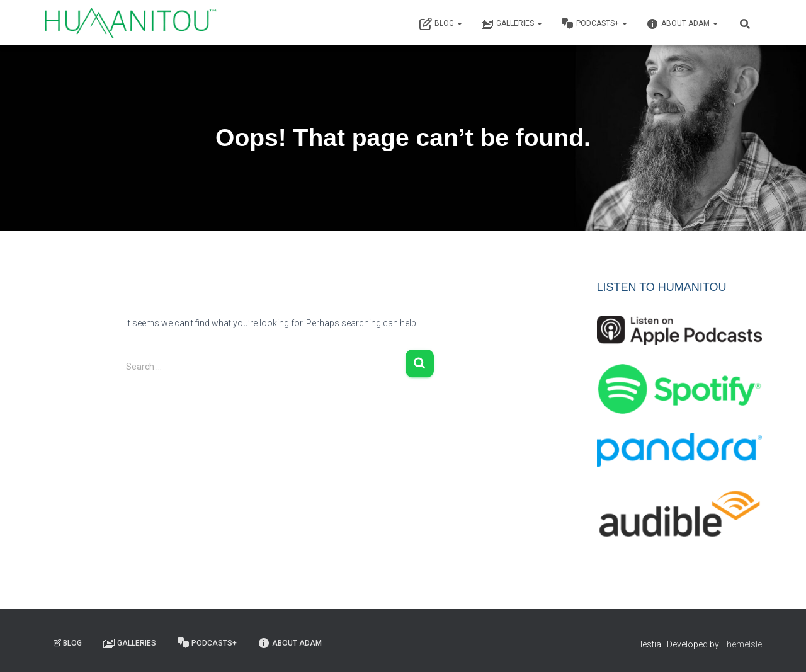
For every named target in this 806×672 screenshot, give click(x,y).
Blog (441, 24)
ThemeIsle (741, 644)
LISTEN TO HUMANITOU (662, 287)
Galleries (512, 24)
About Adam (682, 24)
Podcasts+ (594, 24)
